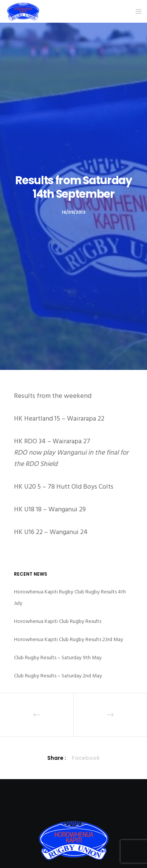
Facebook (86, 758)
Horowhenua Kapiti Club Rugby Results (58, 621)
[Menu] (136, 11)
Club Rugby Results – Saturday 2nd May (58, 676)
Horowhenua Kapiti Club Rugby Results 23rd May (69, 639)
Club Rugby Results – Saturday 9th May (58, 658)
